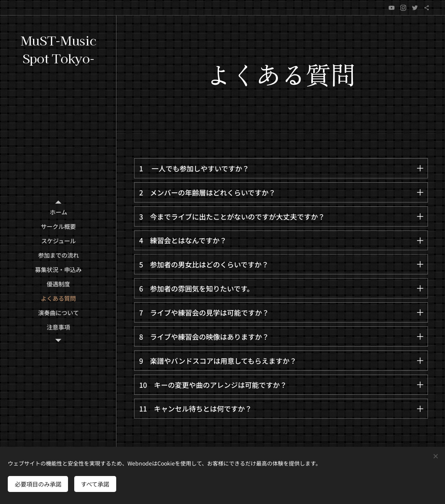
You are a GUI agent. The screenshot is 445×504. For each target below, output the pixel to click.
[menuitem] (58, 212)
